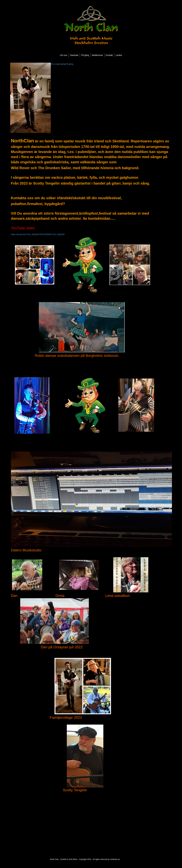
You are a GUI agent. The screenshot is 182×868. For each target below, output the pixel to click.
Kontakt (109, 55)
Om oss (64, 55)
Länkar (119, 55)
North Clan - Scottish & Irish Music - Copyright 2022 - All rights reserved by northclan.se (85, 859)
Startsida (74, 55)
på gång (62, 64)
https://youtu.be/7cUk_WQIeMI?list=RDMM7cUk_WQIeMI (38, 234)
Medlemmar (97, 55)
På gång (85, 55)
